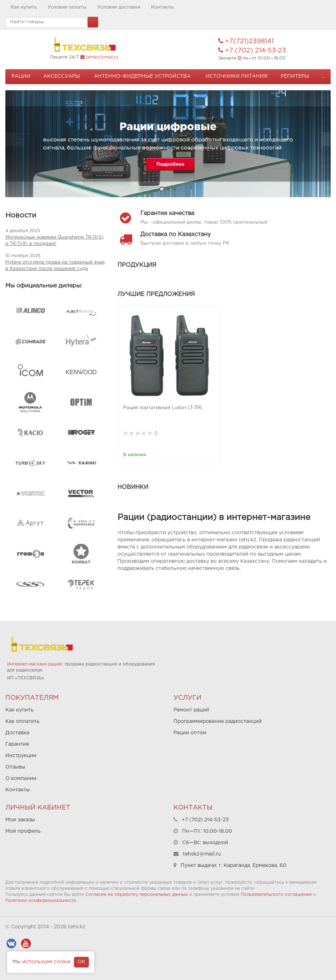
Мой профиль (23, 831)
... (323, 76)
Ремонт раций (191, 710)
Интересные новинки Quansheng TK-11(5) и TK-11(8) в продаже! (54, 241)
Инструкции (21, 756)
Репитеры (295, 76)
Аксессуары (62, 76)
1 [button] (162, 189)
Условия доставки (119, 7)
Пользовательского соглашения (276, 895)
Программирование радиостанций (218, 721)
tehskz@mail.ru (102, 57)
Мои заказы (20, 820)
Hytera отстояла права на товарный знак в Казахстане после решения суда (55, 266)
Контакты (162, 7)
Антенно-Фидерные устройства (142, 76)
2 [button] (168, 189)
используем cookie (46, 962)
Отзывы (15, 767)
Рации (21, 76)
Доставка (17, 733)
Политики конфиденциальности (41, 901)
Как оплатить (22, 721)
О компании (21, 779)
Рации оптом (190, 733)
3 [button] (175, 189)
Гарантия (17, 744)
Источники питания (237, 76)
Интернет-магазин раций (35, 664)
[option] (168, 144)
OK (81, 962)
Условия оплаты (67, 7)
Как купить (24, 7)
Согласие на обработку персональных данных (137, 895)
